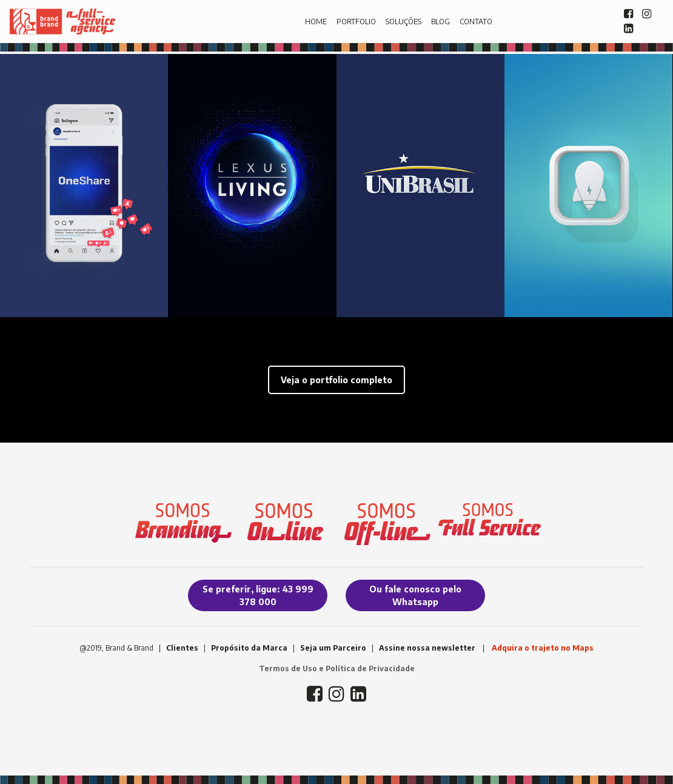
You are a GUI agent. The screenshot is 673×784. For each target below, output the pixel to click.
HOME (316, 22)
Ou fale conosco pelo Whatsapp (415, 595)
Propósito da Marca (249, 648)
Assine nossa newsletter (427, 648)
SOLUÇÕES (403, 22)
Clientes (182, 648)
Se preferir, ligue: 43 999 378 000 (258, 595)
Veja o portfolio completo (336, 380)
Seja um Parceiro (333, 648)
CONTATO (476, 22)
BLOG (440, 22)
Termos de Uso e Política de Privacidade (337, 668)
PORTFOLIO (356, 22)
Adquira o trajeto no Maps (543, 648)
